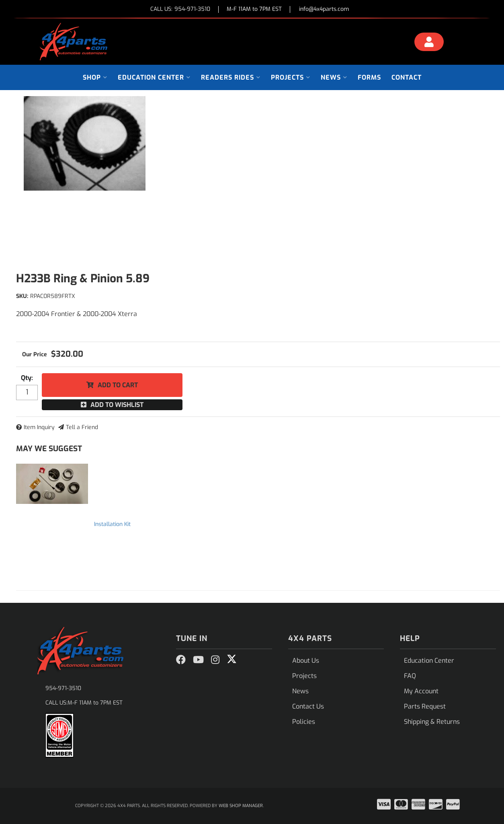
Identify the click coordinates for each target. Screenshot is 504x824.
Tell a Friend (82, 427)
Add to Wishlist (117, 405)
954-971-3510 (63, 688)
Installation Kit (112, 524)
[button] (95, 77)
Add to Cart (118, 385)
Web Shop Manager (241, 806)
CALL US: (180, 9)
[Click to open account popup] (429, 43)
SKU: (22, 296)
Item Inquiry (39, 427)
